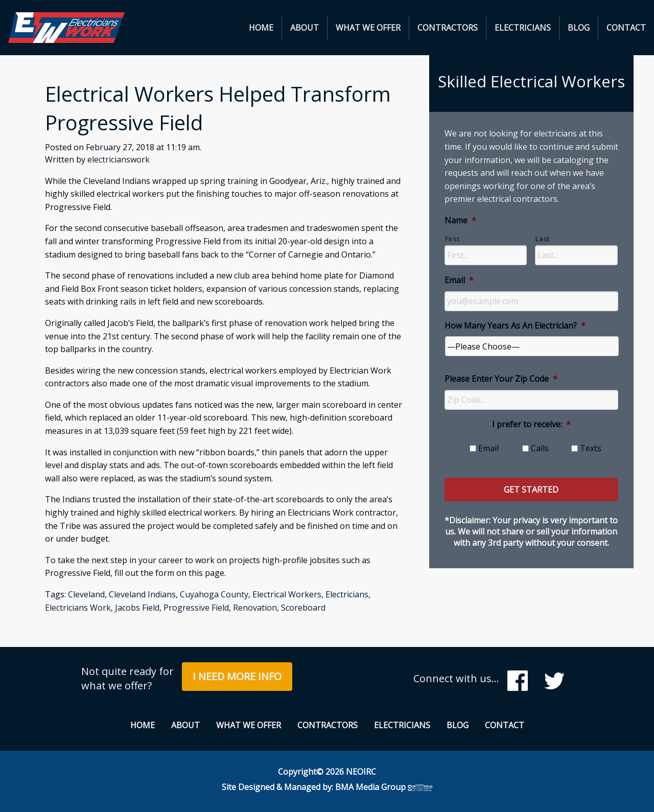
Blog (579, 28)
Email (459, 280)
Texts (591, 448)
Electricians (523, 28)
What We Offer (368, 28)
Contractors (448, 28)
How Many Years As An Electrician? (515, 326)
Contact (626, 28)
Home (261, 28)
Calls (540, 448)
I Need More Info (237, 676)
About (305, 28)
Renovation (255, 608)
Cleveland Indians (142, 594)
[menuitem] (261, 28)
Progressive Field (196, 608)
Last (543, 239)
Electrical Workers (287, 594)
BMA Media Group (384, 787)
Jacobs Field (137, 608)
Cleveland (86, 594)
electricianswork (119, 159)
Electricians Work (78, 608)
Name (460, 221)
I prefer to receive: (531, 424)
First (452, 239)
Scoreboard (303, 608)
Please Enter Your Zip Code (501, 379)
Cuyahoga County (214, 594)
